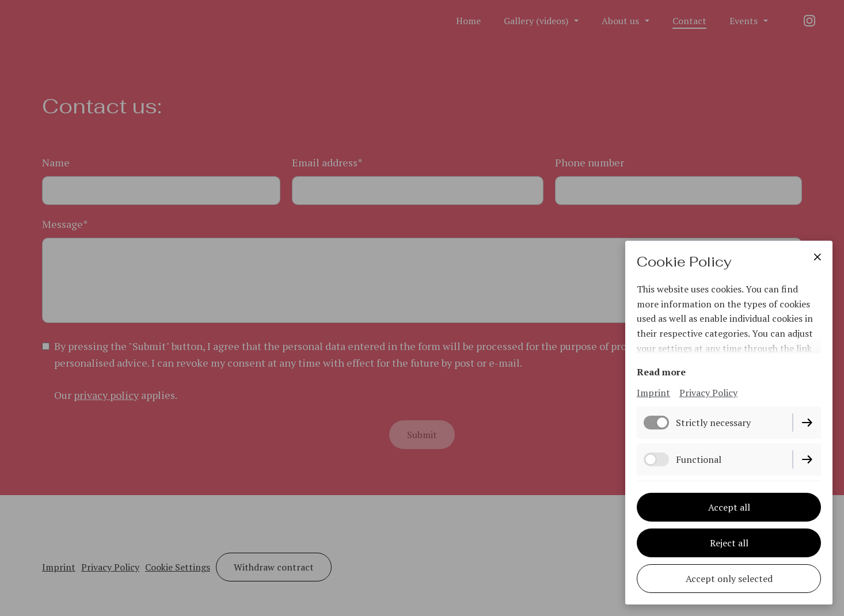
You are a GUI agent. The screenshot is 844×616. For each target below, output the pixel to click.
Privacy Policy (708, 393)
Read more (661, 372)
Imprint (653, 393)
